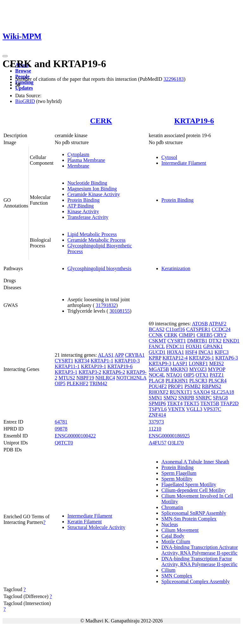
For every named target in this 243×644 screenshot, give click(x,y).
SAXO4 (202, 392)
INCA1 (206, 352)
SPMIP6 (157, 403)
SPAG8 (220, 398)
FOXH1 (194, 346)
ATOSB (200, 324)
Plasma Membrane (86, 160)
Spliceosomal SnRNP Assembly (194, 513)
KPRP (155, 358)
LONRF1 (198, 363)
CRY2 (220, 335)
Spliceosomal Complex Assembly (196, 581)
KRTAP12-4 (175, 358)
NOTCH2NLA (131, 378)
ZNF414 (157, 415)
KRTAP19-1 (94, 366)
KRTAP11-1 (67, 366)
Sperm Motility (177, 479)
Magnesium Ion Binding (92, 189)
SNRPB (186, 398)
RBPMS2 (212, 386)
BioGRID (25, 101)
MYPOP (217, 369)
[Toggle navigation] (5, 56)
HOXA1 (175, 352)
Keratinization (176, 268)
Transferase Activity (88, 217)
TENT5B (210, 403)
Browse (23, 71)
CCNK (156, 335)
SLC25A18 (223, 392)
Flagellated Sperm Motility (189, 485)
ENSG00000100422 (75, 436)
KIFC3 (221, 352)
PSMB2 (193, 386)
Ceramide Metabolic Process (97, 240)
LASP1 (180, 363)
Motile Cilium (176, 542)
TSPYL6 (158, 409)
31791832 (106, 305)
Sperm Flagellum (179, 473)
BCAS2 (157, 329)
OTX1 (202, 375)
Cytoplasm (78, 154)
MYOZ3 (198, 369)
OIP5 (60, 383)
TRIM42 (98, 383)
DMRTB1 (197, 341)
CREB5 (205, 335)
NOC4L (157, 375)
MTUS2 (67, 378)
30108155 (120, 311)
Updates (24, 88)
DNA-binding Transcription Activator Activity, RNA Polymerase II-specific (200, 550)
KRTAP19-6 (194, 121)
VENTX (177, 409)
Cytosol (169, 157)
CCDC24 (221, 329)
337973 (156, 422)
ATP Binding (81, 206)
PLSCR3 (198, 381)
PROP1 (176, 386)
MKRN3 (179, 369)
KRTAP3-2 (90, 372)
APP (119, 355)
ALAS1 (106, 355)
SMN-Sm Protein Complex (189, 519)
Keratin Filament (85, 522)
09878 (61, 429)
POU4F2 (158, 386)
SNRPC (204, 398)
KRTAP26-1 (202, 358)
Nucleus (170, 524)
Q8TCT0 (64, 443)
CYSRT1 (64, 361)
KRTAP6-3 (227, 358)
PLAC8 (156, 381)
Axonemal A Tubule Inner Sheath (195, 462)
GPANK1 (213, 346)
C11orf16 (175, 329)
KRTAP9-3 (160, 363)
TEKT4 (175, 403)
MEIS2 (216, 363)
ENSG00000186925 (169, 436)
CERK (101, 121)
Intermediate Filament (184, 163)
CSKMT (157, 341)
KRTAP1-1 (102, 361)
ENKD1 (231, 341)
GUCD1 (157, 352)
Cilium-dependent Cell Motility (193, 490)
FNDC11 (175, 346)
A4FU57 (158, 443)
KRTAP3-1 (66, 372)
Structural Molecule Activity (96, 527)
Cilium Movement (180, 530)
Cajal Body (173, 536)
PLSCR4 (218, 381)
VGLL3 (194, 409)
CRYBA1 (135, 355)
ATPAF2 (218, 324)
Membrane (78, 166)
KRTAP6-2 (114, 372)
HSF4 (191, 352)
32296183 (174, 79)
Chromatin (172, 507)
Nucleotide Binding (87, 183)
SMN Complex (177, 576)
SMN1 (156, 398)
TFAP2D (229, 403)
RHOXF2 (159, 392)
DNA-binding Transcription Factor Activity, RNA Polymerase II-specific (199, 561)
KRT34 (82, 361)
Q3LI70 (176, 443)
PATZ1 (217, 375)
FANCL (157, 346)
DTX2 (215, 341)
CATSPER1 (198, 329)
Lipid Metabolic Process (92, 234)
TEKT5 (192, 403)
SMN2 (170, 398)
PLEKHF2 (78, 383)
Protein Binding (84, 200)
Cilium (168, 570)
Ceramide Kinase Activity (94, 194)
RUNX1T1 (181, 392)
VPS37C (212, 409)
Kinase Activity (83, 211)
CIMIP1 (187, 335)
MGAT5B (159, 369)
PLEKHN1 (177, 381)
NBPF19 (85, 378)
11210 (155, 429)
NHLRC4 (105, 378)
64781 (61, 422)
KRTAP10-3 (127, 361)
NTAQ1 (174, 375)
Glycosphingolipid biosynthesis (99, 268)
